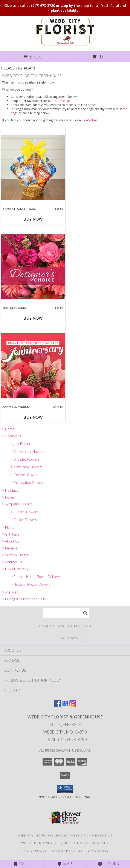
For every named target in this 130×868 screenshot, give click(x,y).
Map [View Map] (65, 864)
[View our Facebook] (57, 706)
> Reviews (10, 548)
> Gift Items (11, 534)
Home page (62, 101)
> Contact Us (12, 562)
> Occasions (12, 436)
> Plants (8, 527)
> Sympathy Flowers (17, 504)
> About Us (11, 541)
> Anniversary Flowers (28, 451)
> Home (8, 429)
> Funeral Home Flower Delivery (35, 577)
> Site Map (10, 592)
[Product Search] (66, 613)
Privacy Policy (34, 851)
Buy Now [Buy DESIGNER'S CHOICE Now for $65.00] (33, 318)
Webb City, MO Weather (41, 843)
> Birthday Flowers (25, 459)
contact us (90, 120)
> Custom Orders (15, 555)
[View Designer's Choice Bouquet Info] (33, 267)
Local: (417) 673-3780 (65, 739)
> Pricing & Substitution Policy (25, 599)
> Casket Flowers (24, 520)
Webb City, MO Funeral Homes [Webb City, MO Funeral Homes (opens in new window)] (43, 835)
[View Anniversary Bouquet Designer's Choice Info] (33, 365)
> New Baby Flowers (27, 467)
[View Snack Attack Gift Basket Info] (33, 167)
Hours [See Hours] (108, 864)
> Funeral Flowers (24, 512)
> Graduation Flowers (27, 483)
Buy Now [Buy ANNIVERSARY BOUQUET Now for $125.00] (33, 417)
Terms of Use (97, 851)
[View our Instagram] (73, 706)
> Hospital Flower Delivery (31, 584)
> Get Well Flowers (25, 475)
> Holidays (10, 490)
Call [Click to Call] (22, 864)
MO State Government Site (86, 843)
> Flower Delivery (15, 569)
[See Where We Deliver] (65, 638)
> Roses (8, 497)
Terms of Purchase (66, 851)
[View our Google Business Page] (65, 706)
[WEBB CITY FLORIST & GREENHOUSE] (65, 45)
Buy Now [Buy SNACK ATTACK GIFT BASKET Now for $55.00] (33, 219)
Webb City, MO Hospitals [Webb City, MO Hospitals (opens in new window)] (92, 835)
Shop (32, 56)
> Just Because (22, 444)
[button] (65, 789)
